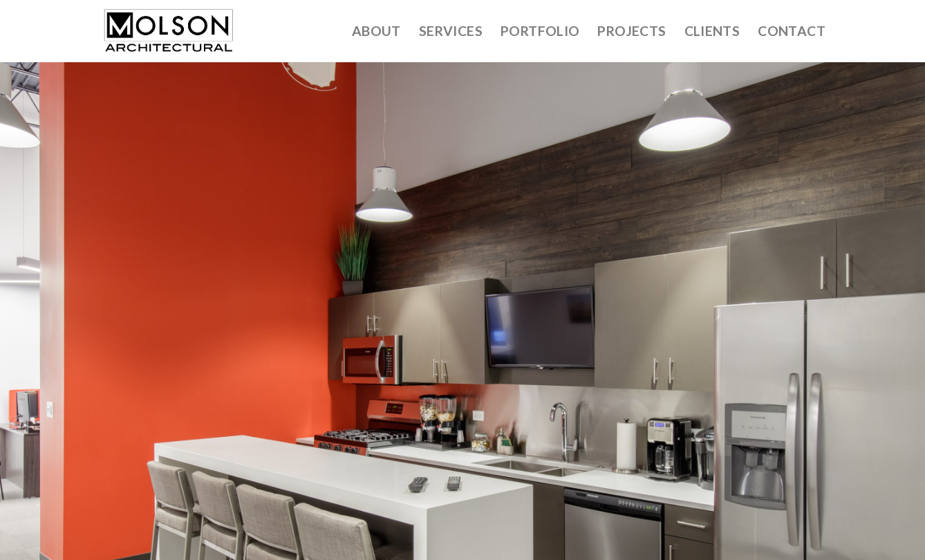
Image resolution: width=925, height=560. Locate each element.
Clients (712, 31)
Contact (792, 31)
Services (451, 31)
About (376, 31)
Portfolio (540, 31)
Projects (632, 31)
